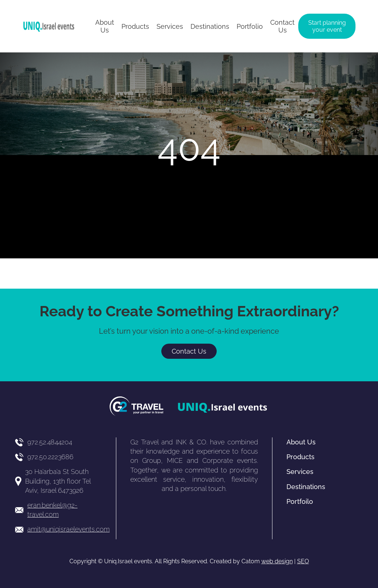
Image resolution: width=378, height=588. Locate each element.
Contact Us (189, 351)
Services (300, 472)
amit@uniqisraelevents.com (68, 529)
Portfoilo (300, 501)
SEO (303, 561)
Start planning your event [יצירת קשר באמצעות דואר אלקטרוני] (327, 26)
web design (277, 561)
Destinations (306, 487)
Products (300, 457)
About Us (301, 442)
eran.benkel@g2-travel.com (52, 510)
